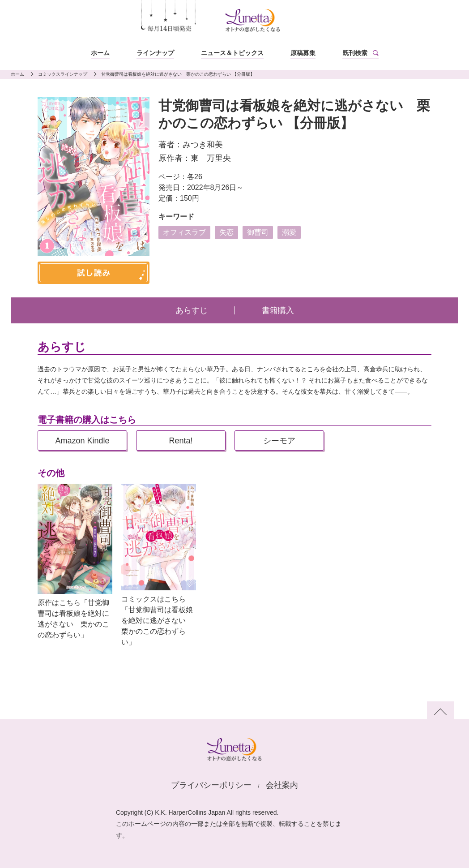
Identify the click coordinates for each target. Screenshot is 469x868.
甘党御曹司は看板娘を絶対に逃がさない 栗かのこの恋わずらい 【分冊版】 (178, 74)
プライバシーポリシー (211, 785)
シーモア (279, 441)
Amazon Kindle (82, 441)
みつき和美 (203, 145)
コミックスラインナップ (63, 74)
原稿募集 (303, 53)
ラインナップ (155, 53)
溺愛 (289, 232)
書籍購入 (278, 310)
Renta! (181, 441)
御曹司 (258, 232)
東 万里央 (211, 158)
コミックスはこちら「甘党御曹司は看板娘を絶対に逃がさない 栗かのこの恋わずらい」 (157, 621)
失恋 (226, 232)
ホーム (100, 53)
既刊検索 (355, 53)
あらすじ (192, 310)
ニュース (232, 53)
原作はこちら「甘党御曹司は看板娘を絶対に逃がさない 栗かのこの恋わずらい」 (73, 619)
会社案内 (282, 785)
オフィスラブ (184, 232)
